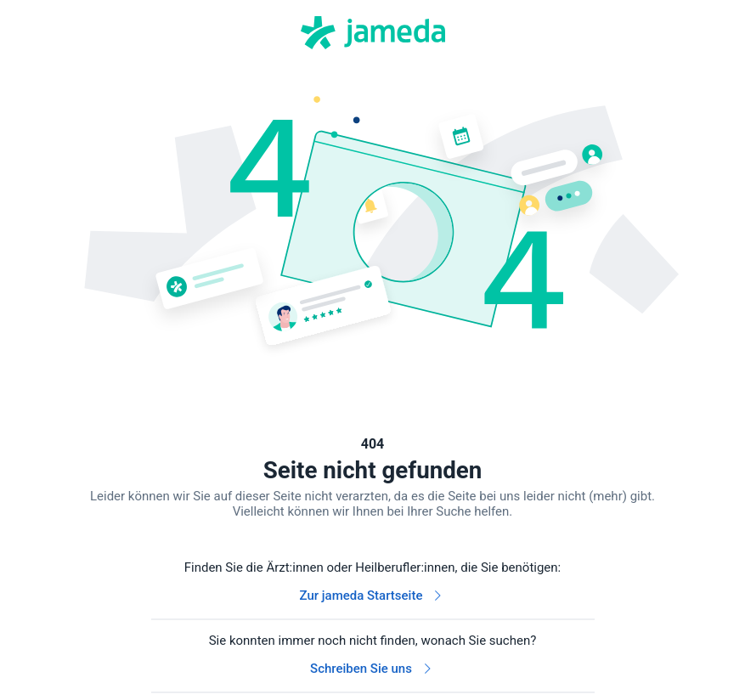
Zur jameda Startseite (373, 596)
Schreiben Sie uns (372, 669)
